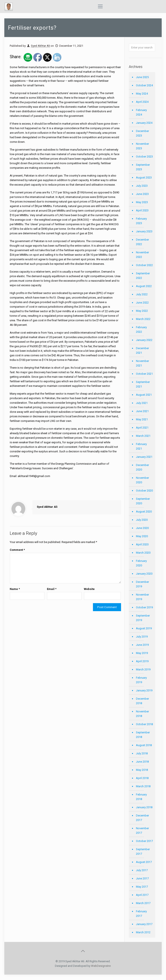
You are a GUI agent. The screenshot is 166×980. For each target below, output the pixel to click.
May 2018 (142, 770)
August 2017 (144, 862)
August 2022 (144, 286)
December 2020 (142, 467)
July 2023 (142, 186)
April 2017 (142, 895)
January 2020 (144, 574)
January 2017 (144, 924)
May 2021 (142, 419)
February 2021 (141, 446)
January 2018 (144, 807)
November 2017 (142, 831)
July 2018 (142, 753)
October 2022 (144, 265)
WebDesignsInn (101, 966)
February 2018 (141, 797)
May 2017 (142, 887)
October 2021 (144, 374)
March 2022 (143, 319)
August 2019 (144, 628)
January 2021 (144, 457)
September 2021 (143, 384)
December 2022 (142, 242)
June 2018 (142, 762)
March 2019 (143, 669)
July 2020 (142, 520)
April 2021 (142, 428)
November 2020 (142, 480)
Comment (17, 550)
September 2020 (143, 501)
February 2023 (141, 221)
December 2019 (142, 584)
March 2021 (143, 436)
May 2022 (142, 311)
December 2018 (142, 701)
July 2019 (142, 637)
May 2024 (142, 94)
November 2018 (142, 714)
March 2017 (143, 903)
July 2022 (142, 294)
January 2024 (144, 123)
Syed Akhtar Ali (40, 46)
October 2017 (144, 841)
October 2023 (144, 157)
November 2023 (142, 146)
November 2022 (142, 255)
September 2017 (143, 851)
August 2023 (144, 178)
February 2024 (141, 112)
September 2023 (143, 167)
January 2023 (144, 231)
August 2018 (144, 745)
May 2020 (142, 536)
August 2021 (144, 395)
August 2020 (144, 512)
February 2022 (141, 329)
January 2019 (144, 690)
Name (15, 589)
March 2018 (143, 786)
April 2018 (142, 778)
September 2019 (143, 618)
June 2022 (142, 303)
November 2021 (142, 363)
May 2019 (142, 653)
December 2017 (142, 818)
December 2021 (142, 350)
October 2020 (144, 491)
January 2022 (144, 340)
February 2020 (141, 563)
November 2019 (142, 597)
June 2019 (142, 645)
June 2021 (142, 411)
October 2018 (144, 724)
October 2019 (144, 607)
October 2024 (144, 85)
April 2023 (142, 210)
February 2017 (141, 914)
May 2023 (142, 202)
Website (89, 589)
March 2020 (143, 553)
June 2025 (142, 77)
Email (52, 589)
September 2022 (143, 276)
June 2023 (142, 194)
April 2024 (142, 102)
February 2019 (141, 680)
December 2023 (142, 133)
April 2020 (142, 544)
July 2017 (142, 870)
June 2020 (142, 528)
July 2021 (142, 403)
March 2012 (143, 932)
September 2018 (143, 735)
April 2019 (142, 661)
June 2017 (142, 878)
